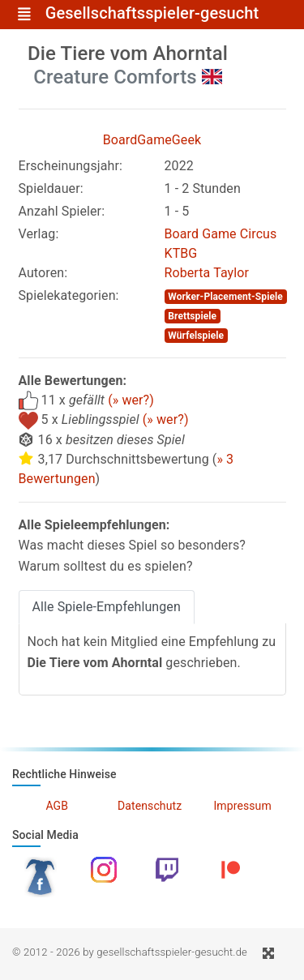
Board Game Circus (221, 234)
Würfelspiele (196, 336)
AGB (57, 806)
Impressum (242, 806)
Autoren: (43, 273)
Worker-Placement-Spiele (225, 297)
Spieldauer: (51, 188)
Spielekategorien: (69, 295)
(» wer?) (131, 400)
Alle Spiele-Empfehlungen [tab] (107, 607)
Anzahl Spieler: (62, 211)
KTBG (181, 253)
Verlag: (39, 234)
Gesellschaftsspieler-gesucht (152, 14)
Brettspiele (192, 316)
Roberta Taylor (207, 273)
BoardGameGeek (152, 140)
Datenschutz (150, 806)
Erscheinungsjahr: (71, 166)
